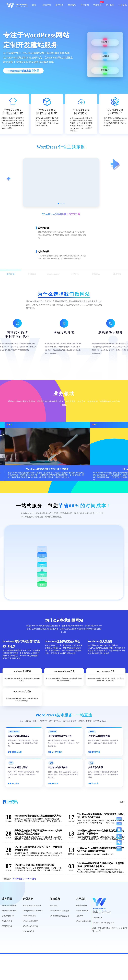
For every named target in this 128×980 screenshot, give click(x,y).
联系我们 (105, 70)
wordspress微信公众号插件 (33, 911)
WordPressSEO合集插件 (32, 905)
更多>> (123, 802)
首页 (34, 5)
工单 (119, 824)
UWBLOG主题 (29, 931)
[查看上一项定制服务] (8, 179)
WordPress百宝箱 (29, 916)
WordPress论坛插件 (30, 921)
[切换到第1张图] (58, 203)
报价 (119, 819)
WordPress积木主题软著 (60, 916)
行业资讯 (123, 5)
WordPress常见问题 (83, 921)
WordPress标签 (54, 951)
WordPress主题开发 (9, 905)
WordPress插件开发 (9, 911)
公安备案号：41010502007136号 (111, 947)
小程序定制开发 (8, 916)
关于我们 (110, 5)
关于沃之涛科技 (82, 911)
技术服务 (72, 5)
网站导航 (67, 951)
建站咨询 (47, 5)
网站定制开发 (7, 921)
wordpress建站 (30, 879)
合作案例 (85, 5)
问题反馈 (80, 916)
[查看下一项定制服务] (116, 165)
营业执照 (53, 905)
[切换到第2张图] (61, 203)
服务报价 (59, 5)
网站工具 (78, 951)
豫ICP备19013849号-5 (86, 947)
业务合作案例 (81, 905)
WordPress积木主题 (30, 926)
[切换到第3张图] (64, 203)
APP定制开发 (7, 926)
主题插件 (97, 5)
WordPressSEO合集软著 (60, 911)
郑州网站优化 (18, 879)
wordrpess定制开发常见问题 (23, 71)
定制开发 (105, 42)
